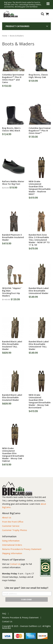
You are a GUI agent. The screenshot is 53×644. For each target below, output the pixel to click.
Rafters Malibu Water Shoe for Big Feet (13, 183)
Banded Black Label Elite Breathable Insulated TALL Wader (12, 345)
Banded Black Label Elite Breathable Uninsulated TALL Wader (39, 345)
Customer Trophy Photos (15, 530)
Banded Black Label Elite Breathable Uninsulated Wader (39, 291)
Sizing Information (11, 541)
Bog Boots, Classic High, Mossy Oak (38, 76)
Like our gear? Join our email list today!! (26, 588)
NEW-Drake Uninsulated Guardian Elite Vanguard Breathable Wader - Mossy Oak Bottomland (40, 401)
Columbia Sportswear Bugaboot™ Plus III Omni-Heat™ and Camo (13, 78)
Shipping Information (12, 553)
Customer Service (11, 526)
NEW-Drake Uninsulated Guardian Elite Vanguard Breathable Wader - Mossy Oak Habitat (13, 455)
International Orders (12, 545)
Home (5, 36)
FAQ (4, 614)
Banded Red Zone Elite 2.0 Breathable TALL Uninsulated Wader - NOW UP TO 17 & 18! (39, 240)
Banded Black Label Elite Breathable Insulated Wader (12, 397)
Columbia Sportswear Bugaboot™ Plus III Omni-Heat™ (40, 130)
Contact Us (15, 564)
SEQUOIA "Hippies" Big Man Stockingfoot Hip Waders (12, 292)
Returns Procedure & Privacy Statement (22, 549)
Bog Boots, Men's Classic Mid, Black (11, 129)
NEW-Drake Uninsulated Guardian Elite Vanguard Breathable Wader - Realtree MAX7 (40, 188)
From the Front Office (13, 522)
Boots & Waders (17, 36)
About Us (7, 517)
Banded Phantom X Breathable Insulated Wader (13, 237)
